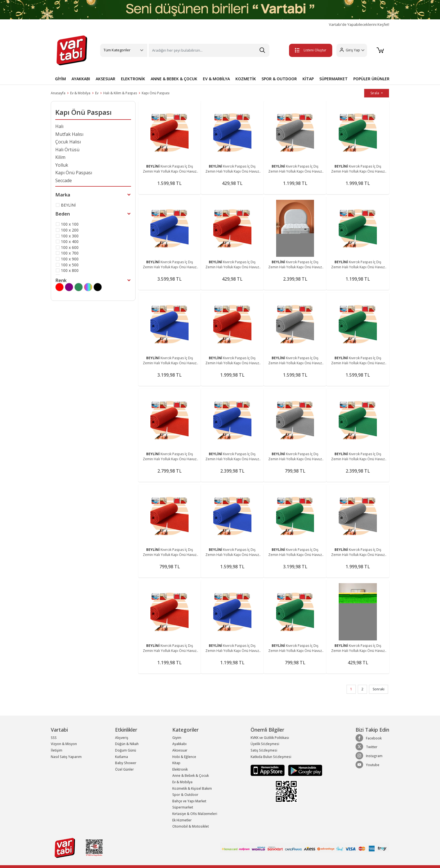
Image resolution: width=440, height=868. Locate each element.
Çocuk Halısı (68, 142)
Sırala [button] (375, 93)
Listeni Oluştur (310, 50)
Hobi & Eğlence (184, 757)
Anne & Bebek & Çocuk (191, 776)
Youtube (367, 765)
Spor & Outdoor (185, 795)
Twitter (366, 747)
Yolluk (62, 165)
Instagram (369, 756)
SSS (54, 738)
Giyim (177, 738)
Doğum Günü (126, 750)
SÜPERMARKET (334, 79)
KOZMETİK (246, 79)
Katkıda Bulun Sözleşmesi (271, 757)
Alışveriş (122, 738)
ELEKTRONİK (133, 79)
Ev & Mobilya (80, 93)
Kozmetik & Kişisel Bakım (192, 788)
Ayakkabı (179, 744)
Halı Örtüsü (67, 150)
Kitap (176, 763)
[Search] (209, 50)
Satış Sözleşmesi (264, 750)
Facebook (369, 738)
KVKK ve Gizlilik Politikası (270, 738)
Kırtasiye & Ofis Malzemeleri (195, 814)
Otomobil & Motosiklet (191, 826)
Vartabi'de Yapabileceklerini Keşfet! (359, 25)
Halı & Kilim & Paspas (120, 93)
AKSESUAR (106, 79)
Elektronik (180, 769)
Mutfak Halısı (69, 134)
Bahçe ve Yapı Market (189, 801)
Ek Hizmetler (182, 820)
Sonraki (379, 689)
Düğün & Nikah (127, 744)
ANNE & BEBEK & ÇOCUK (174, 79)
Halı (59, 126)
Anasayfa (58, 93)
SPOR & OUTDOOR (279, 79)
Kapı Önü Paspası (156, 93)
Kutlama (122, 757)
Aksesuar (180, 750)
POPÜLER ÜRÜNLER (371, 79)
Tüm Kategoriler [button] (117, 50)
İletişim (57, 750)
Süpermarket (183, 807)
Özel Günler (124, 769)
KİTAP (308, 79)
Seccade (64, 180)
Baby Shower (126, 763)
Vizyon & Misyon (64, 744)
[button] (351, 50)
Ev (97, 93)
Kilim (60, 157)
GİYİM (60, 79)
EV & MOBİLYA (216, 79)
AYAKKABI (81, 79)
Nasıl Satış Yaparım (66, 757)
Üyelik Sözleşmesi (265, 744)
